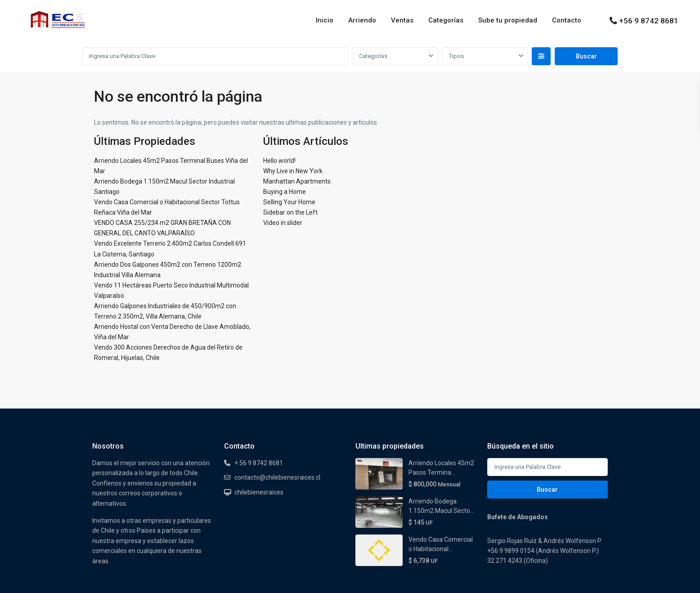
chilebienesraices (259, 492)
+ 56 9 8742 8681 (259, 463)
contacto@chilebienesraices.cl (277, 477)
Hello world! (279, 161)
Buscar (547, 490)
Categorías (446, 20)
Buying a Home (285, 192)
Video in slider (283, 223)
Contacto (567, 20)
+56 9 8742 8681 (649, 21)
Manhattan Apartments (297, 181)
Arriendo (362, 20)
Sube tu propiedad (508, 20)
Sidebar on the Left (290, 212)
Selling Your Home (289, 202)
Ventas (402, 20)
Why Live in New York (293, 171)
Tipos (456, 56)
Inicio (325, 20)
